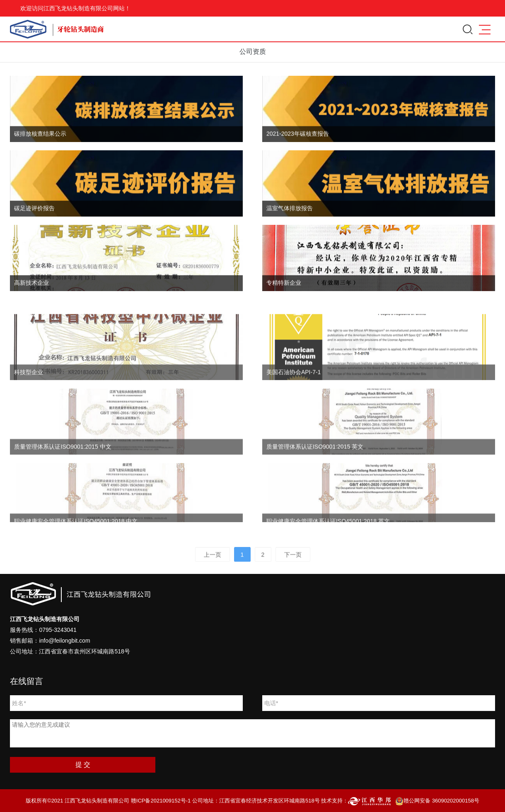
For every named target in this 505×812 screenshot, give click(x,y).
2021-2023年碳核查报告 (298, 136)
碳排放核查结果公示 (40, 136)
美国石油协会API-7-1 (294, 387)
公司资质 (253, 52)
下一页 (293, 559)
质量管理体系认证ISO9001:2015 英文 (315, 461)
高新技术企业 (31, 285)
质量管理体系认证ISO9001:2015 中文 (63, 461)
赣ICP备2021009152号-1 (161, 801)
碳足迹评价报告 (34, 211)
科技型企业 (29, 387)
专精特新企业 (284, 285)
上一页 (213, 559)
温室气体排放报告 (290, 211)
